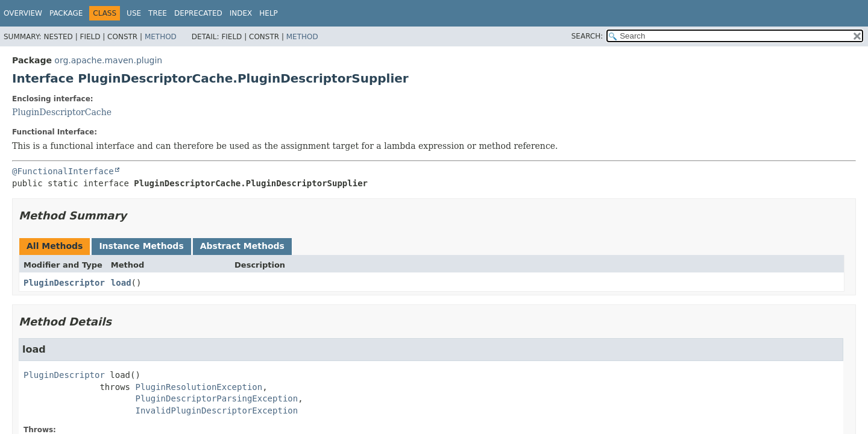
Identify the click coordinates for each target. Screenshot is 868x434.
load (121, 283)
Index (241, 13)
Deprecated (198, 13)
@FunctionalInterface (63, 171)
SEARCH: (587, 36)
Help (269, 13)
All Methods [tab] (55, 246)
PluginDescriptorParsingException (216, 398)
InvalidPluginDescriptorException (216, 410)
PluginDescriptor (64, 283)
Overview (23, 13)
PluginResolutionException (199, 387)
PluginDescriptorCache (62, 112)
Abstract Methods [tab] (242, 246)
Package (66, 13)
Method (161, 37)
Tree (158, 13)
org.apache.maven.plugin (108, 60)
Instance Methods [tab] (141, 246)
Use (134, 13)
